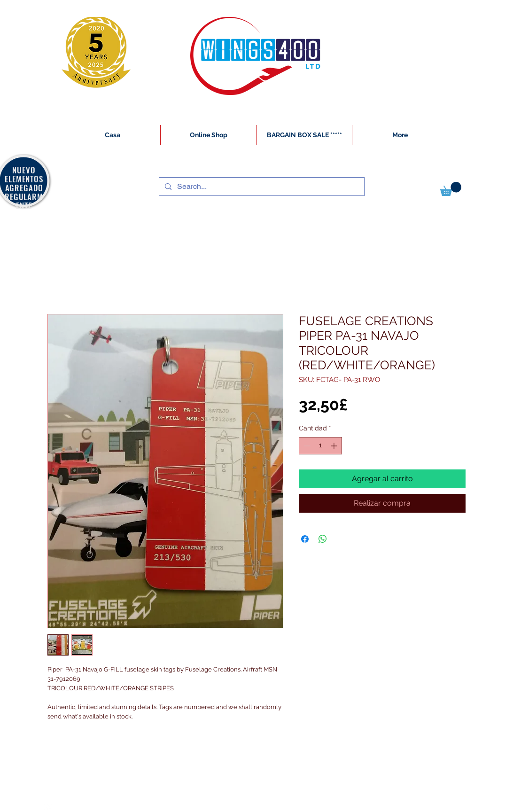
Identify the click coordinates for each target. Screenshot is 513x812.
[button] (451, 189)
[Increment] (335, 446)
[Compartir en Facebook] (305, 539)
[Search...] (261, 187)
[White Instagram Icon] (48, 807)
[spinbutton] (320, 446)
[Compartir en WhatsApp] (323, 539)
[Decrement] (306, 446)
